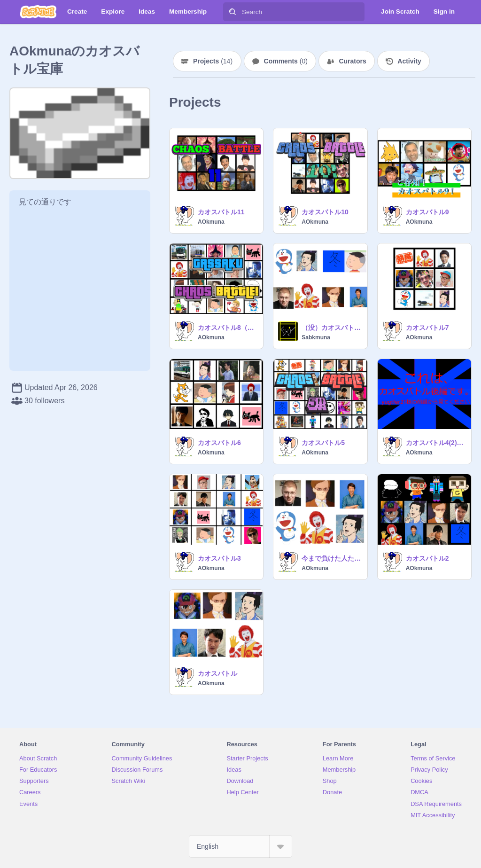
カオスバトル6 (219, 443)
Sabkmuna (316, 337)
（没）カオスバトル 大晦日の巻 (331, 328)
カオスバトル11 (221, 212)
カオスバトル (217, 673)
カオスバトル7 (427, 328)
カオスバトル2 (427, 558)
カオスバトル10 (325, 212)
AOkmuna (211, 222)
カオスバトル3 (219, 558)
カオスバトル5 (323, 443)
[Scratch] (38, 12)
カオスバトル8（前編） (228, 328)
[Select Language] (240, 846)
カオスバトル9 (427, 212)
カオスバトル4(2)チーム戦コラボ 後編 (436, 443)
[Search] (233, 12)
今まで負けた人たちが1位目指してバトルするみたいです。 (331, 558)
